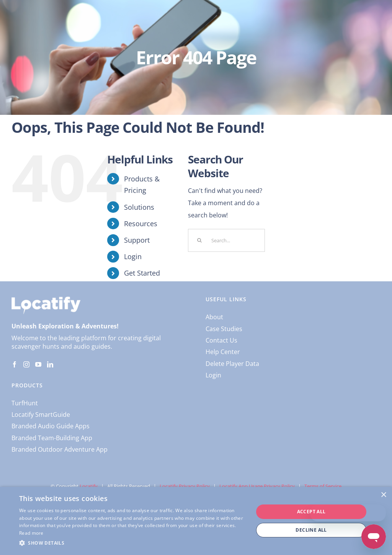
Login (133, 256)
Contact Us (221, 340)
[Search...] (226, 240)
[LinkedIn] (50, 364)
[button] (133, 543)
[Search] (199, 240)
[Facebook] (15, 364)
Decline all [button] (311, 530)
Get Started (142, 273)
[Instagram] (26, 364)
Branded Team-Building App (52, 438)
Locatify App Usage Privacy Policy (257, 486)
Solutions (139, 207)
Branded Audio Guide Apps (51, 426)
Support (137, 240)
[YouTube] (38, 364)
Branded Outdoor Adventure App (60, 449)
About (214, 317)
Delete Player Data (232, 364)
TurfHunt (25, 403)
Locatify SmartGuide (41, 415)
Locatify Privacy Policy (185, 486)
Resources (141, 224)
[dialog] (196, 521)
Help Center (223, 352)
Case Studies (224, 329)
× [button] (383, 495)
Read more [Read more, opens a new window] (31, 533)
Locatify (89, 486)
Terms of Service (323, 486)
